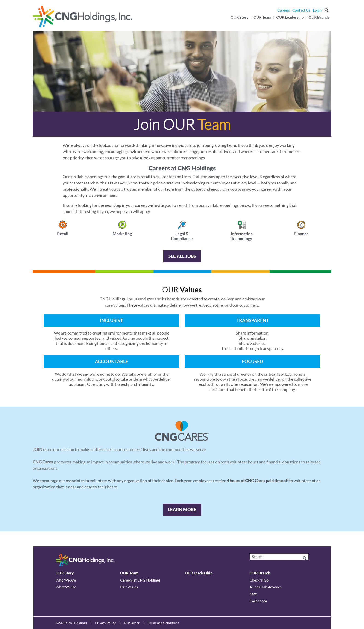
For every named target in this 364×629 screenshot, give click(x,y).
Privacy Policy (105, 623)
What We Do (66, 587)
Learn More (182, 509)
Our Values (129, 587)
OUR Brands (260, 573)
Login (317, 10)
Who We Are (66, 580)
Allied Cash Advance (266, 587)
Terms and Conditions (163, 623)
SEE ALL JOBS (182, 256)
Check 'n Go (259, 580)
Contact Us (301, 10)
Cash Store (258, 601)
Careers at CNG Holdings (140, 580)
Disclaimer (132, 623)
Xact (253, 594)
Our (240, 17)
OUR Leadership (199, 573)
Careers (284, 10)
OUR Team (129, 573)
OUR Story (65, 573)
